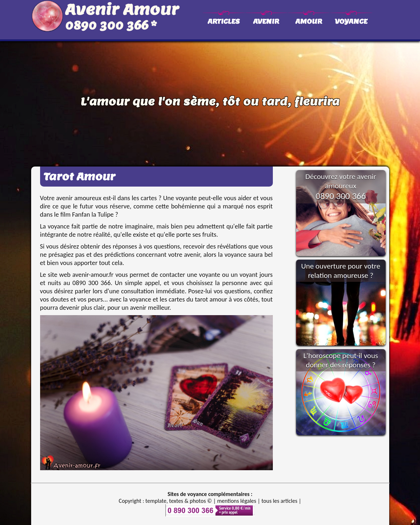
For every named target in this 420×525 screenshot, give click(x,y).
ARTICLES (224, 21)
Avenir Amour (122, 9)
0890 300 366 (107, 25)
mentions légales (236, 501)
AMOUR (309, 21)
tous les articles (279, 501)
